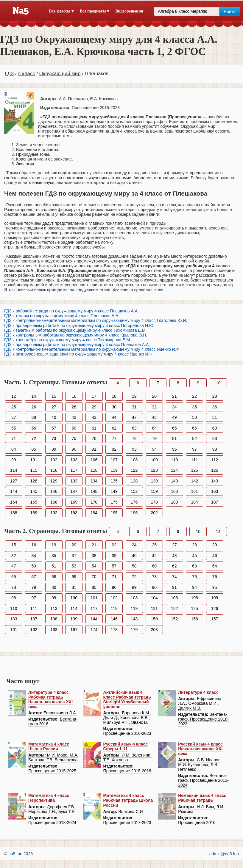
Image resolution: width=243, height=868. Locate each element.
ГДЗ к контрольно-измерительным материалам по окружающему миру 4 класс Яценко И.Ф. (92, 349)
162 (34, 630)
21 (175, 396)
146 (54, 491)
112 (215, 460)
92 (114, 449)
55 (14, 428)
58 (134, 566)
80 (54, 587)
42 (74, 417)
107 (114, 460)
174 (94, 630)
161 (194, 491)
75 (74, 438)
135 (114, 481)
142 (194, 481)
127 (14, 481)
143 (215, 481)
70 (94, 577)
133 (74, 481)
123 (154, 470)
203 (154, 630)
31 (134, 407)
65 (175, 428)
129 (54, 481)
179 (134, 630)
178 (154, 502)
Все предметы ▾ (94, 11)
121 (154, 608)
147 (74, 491)
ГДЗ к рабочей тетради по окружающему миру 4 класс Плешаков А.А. (71, 311)
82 (194, 438)
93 (134, 449)
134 (94, 481)
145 (34, 491)
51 (215, 417)
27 (54, 407)
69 (215, 428)
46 (215, 556)
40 (54, 417)
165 (34, 502)
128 (34, 481)
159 (154, 491)
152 (134, 491)
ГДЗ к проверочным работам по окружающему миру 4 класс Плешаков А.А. (77, 345)
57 (54, 428)
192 (54, 513)
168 (54, 502)
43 (94, 417)
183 (174, 502)
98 (215, 449)
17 (94, 396)
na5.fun (15, 854)
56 (34, 428)
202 (154, 513)
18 (114, 396)
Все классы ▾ (61, 11)
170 (94, 502)
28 (74, 407)
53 (74, 566)
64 (154, 428)
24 (134, 545)
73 (54, 438)
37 (14, 417)
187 (215, 502)
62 (114, 428)
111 (194, 460)
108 (134, 460)
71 (14, 438)
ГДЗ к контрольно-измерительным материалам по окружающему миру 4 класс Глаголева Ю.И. (96, 320)
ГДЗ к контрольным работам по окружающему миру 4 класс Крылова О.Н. (76, 335)
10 (218, 383)
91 (94, 449)
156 (194, 619)
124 (174, 470)
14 (34, 396)
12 (14, 396)
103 (74, 460)
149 (114, 491)
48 (154, 417)
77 (114, 438)
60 (74, 428)
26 (34, 407)
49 (175, 417)
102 (54, 460)
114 (14, 470)
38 (34, 417)
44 (114, 417)
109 (154, 460)
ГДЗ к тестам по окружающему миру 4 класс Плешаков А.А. (62, 316)
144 (14, 491)
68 (54, 577)
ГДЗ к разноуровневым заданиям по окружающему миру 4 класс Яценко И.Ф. (79, 354)
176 (134, 502)
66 (194, 428)
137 (34, 619)
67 (34, 577)
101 (34, 460)
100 (74, 598)
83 (215, 438)
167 (74, 630)
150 (154, 619)
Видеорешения (129, 11)
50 (194, 417)
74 (175, 577)
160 (174, 491)
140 (174, 481)
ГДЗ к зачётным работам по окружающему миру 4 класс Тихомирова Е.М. (75, 330)
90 (74, 449)
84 (14, 449)
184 (194, 502)
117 (74, 470)
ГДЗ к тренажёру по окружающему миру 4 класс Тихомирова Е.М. (68, 340)
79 (154, 438)
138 (134, 481)
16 (74, 396)
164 (14, 502)
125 (194, 470)
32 (154, 407)
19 (134, 396)
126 (215, 470)
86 (114, 587)
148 (94, 491)
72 (34, 438)
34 (175, 407)
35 (194, 407)
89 (54, 449)
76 (94, 438)
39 (114, 556)
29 (94, 407)
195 (114, 513)
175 (114, 502)
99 (14, 460)
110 (174, 460)
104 (154, 598)
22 (194, 396)
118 (94, 470)
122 (134, 470)
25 (14, 407)
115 (34, 470)
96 (14, 598)
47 (134, 417)
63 (134, 428)
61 (94, 428)
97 (194, 449)
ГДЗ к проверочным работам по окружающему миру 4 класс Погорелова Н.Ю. (79, 325)
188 (14, 513)
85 (34, 449)
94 (154, 449)
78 (134, 438)
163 (215, 491)
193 (74, 513)
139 (154, 481)
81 (175, 438)
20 (154, 396)
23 (215, 396)
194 (94, 513)
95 (175, 449)
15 (54, 396)
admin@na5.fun (224, 854)
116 (54, 470)
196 (134, 513)
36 (215, 407)
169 (74, 502)
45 (194, 556)
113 (54, 608)
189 (34, 513)
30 (114, 407)
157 (215, 619)
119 (114, 470)
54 (94, 566)
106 (94, 460)
